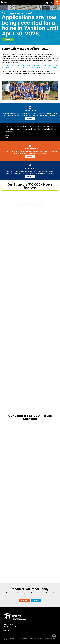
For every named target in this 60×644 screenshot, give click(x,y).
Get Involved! (30, 111)
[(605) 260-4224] (52, 2)
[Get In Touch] (30, 165)
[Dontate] (57, 2)
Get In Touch (30, 168)
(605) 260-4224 (8, 630)
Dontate (57, 3)
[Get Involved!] (30, 107)
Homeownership (30, 149)
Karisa (7, 136)
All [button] (28, 198)
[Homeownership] (30, 145)
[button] (47, 2)
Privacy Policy (43, 638)
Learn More (8, 39)
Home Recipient (9, 137)
